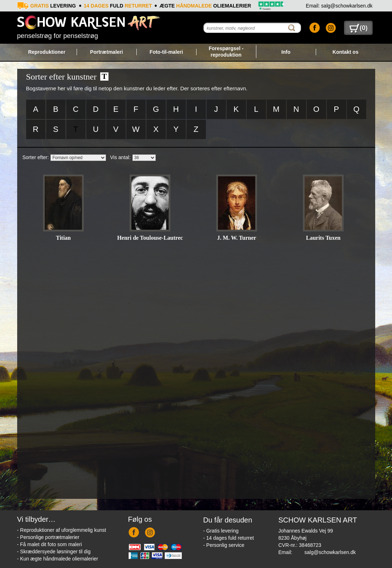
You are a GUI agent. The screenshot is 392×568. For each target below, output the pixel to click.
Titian (63, 238)
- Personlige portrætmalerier (48, 537)
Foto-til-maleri (166, 52)
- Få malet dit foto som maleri (50, 544)
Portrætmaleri (107, 52)
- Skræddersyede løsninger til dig (54, 552)
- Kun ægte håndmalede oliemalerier (58, 559)
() (359, 28)
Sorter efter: (36, 157)
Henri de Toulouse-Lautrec (150, 238)
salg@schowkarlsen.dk (330, 552)
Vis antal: (120, 157)
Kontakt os (345, 52)
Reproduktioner (47, 52)
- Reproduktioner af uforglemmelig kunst (62, 530)
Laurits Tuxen (323, 238)
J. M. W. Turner (236, 238)
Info (286, 52)
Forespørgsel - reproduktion (226, 52)
